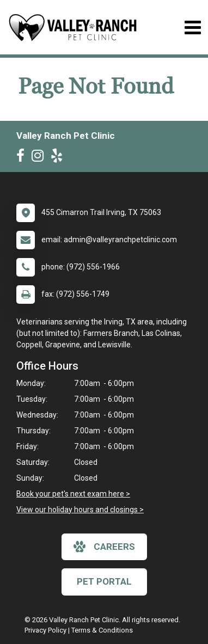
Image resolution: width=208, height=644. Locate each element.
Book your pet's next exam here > (73, 494)
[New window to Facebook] (23, 158)
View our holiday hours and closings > (80, 510)
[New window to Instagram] (40, 158)
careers (104, 547)
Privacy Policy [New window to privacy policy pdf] (45, 630)
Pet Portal (104, 581)
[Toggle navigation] (192, 27)
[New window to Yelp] (59, 158)
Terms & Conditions (102, 630)
